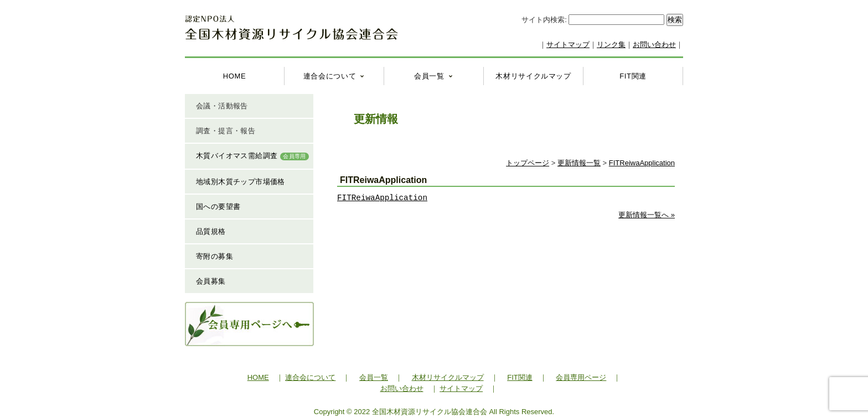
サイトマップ (568, 45)
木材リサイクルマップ (533, 76)
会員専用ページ (581, 377)
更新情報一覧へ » (647, 215)
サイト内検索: (545, 20)
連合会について (330, 76)
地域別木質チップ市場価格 (241, 182)
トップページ (528, 163)
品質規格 (211, 231)
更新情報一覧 (579, 163)
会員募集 (211, 281)
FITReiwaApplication (642, 163)
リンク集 (611, 45)
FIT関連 (633, 76)
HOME (235, 76)
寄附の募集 (215, 256)
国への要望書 (218, 207)
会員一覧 (429, 76)
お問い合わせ (654, 45)
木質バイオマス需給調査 (252, 156)
